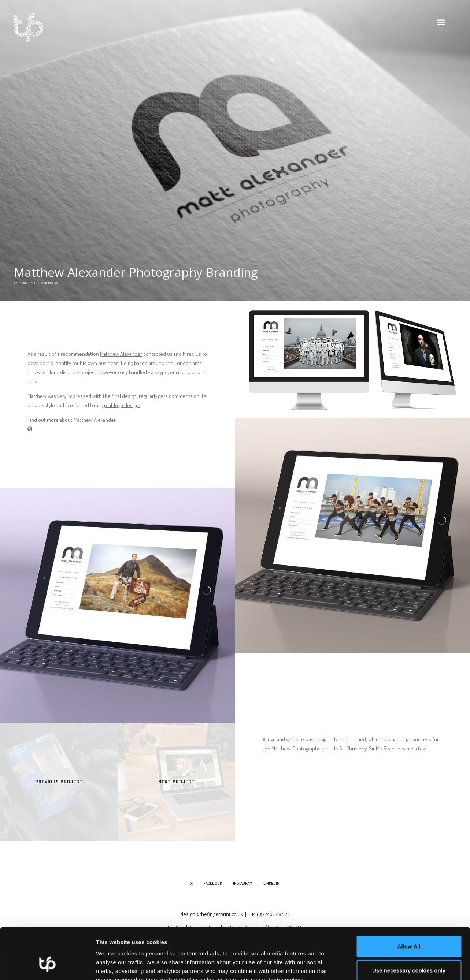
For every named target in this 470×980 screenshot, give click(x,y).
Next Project (177, 782)
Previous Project (59, 782)
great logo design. (121, 405)
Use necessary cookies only (409, 926)
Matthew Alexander (121, 354)
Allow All (409, 902)
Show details (384, 966)
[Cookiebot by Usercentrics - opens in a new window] (47, 966)
